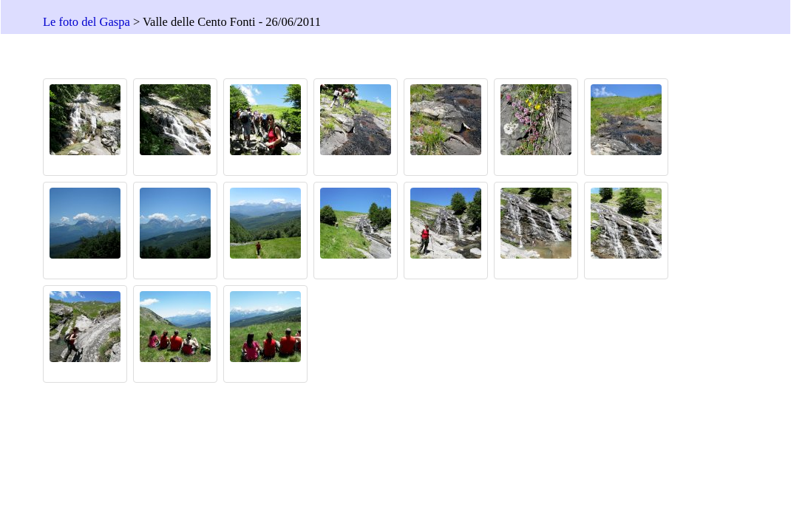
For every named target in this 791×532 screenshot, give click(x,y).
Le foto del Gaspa (86, 22)
